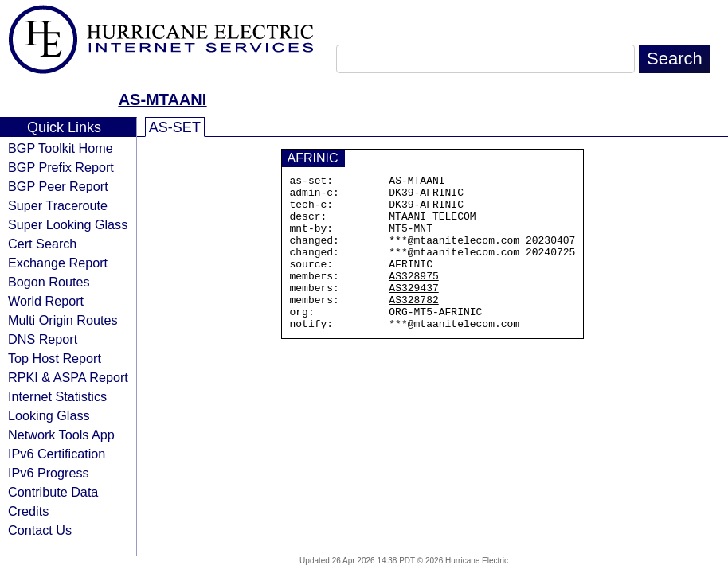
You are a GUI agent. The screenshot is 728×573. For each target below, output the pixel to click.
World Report (46, 301)
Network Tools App (61, 435)
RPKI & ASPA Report (68, 377)
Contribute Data (53, 492)
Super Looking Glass (68, 224)
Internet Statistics (57, 396)
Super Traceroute (58, 205)
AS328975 (413, 297)
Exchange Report (58, 263)
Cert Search (42, 244)
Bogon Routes (49, 282)
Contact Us (40, 530)
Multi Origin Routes (63, 320)
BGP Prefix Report (61, 167)
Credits (28, 511)
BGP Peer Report (58, 186)
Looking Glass (49, 415)
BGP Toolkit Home (61, 148)
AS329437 (413, 311)
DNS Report (43, 339)
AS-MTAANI (163, 99)
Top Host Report (55, 358)
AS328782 (413, 325)
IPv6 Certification (57, 454)
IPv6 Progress (49, 473)
